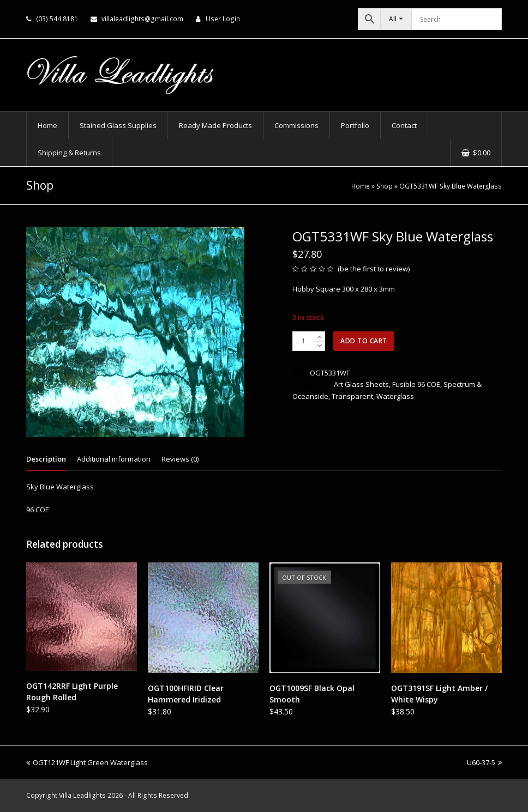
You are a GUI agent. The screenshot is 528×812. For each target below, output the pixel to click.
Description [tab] (46, 459)
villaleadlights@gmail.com (142, 19)
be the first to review (374, 269)
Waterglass (395, 396)
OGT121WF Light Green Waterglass (87, 762)
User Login (223, 19)
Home (361, 186)
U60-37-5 (484, 762)
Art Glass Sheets (361, 384)
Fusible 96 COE (416, 384)
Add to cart (364, 341)
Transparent (352, 396)
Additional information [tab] (114, 459)
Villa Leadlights (82, 795)
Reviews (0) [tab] (180, 459)
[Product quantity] (303, 341)
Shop (385, 186)
